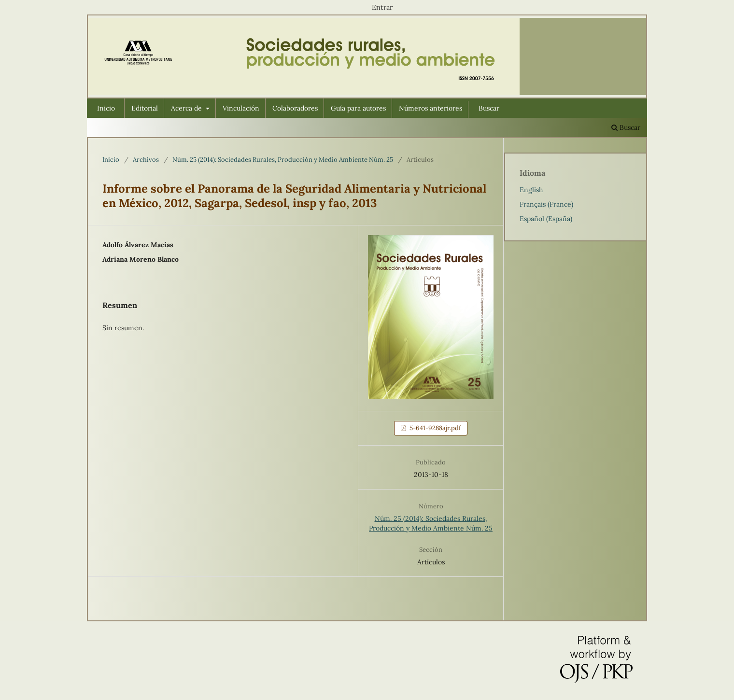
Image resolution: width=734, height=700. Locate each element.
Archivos (146, 160)
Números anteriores (431, 108)
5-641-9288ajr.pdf (434, 428)
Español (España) (546, 219)
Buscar (489, 108)
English (531, 190)
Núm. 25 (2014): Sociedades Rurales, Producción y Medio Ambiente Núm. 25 (283, 160)
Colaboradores (295, 108)
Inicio (106, 108)
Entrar (382, 7)
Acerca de (187, 108)
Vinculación (241, 108)
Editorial (145, 108)
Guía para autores (358, 108)
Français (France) (546, 204)
